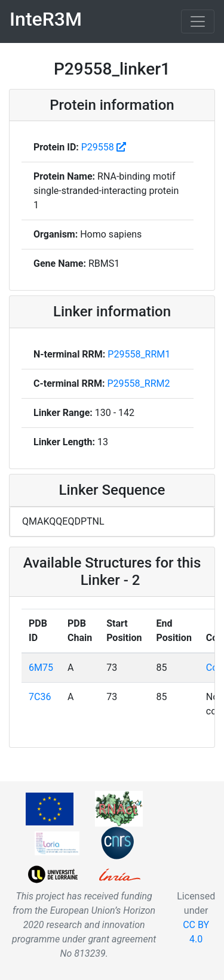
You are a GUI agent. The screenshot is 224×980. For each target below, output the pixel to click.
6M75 (41, 668)
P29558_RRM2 (139, 383)
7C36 (40, 697)
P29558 (99, 147)
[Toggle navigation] (198, 21)
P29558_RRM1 (139, 354)
